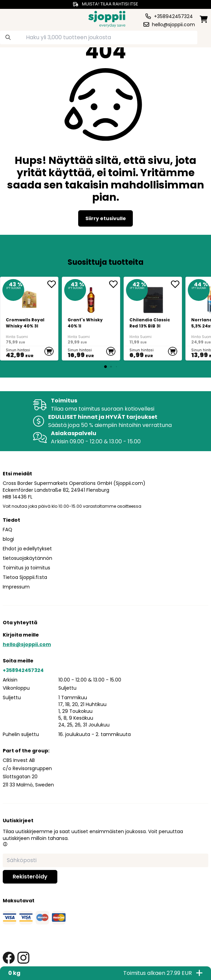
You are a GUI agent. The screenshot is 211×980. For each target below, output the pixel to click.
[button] (5, 844)
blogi (8, 539)
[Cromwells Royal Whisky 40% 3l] (29, 319)
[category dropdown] (13, 18)
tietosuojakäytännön (27, 558)
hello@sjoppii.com (27, 644)
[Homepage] (107, 18)
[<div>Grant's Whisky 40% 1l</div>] (91, 319)
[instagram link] (23, 958)
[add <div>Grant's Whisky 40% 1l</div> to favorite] (114, 284)
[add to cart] (49, 351)
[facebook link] (9, 958)
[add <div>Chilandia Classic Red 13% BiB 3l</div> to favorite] (176, 284)
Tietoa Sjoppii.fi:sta (25, 577)
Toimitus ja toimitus (26, 568)
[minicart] (204, 19)
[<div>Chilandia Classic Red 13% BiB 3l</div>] (153, 319)
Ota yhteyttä (20, 623)
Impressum (16, 587)
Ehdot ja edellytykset (27, 549)
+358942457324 (23, 670)
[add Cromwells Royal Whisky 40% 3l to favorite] (53, 284)
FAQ (8, 530)
